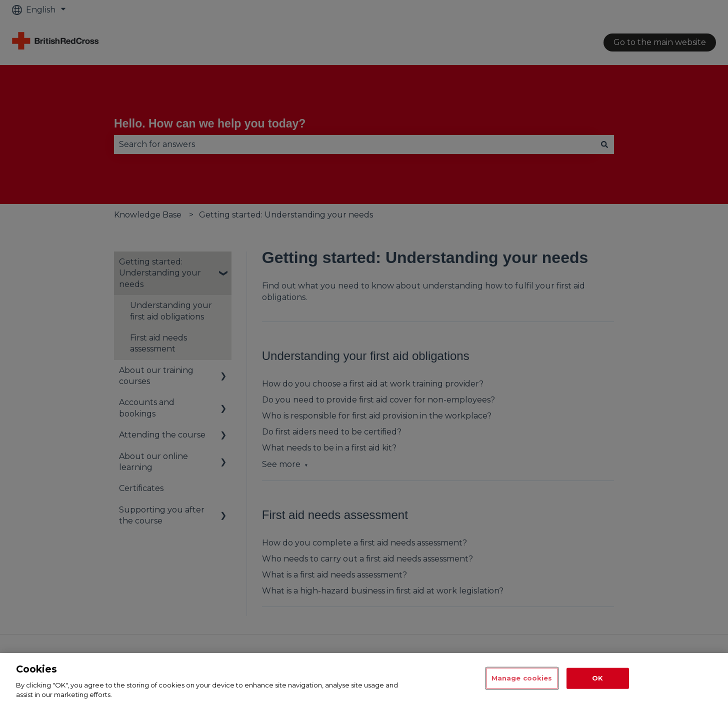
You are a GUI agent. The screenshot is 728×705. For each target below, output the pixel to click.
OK (597, 678)
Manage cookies (522, 678)
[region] (364, 679)
